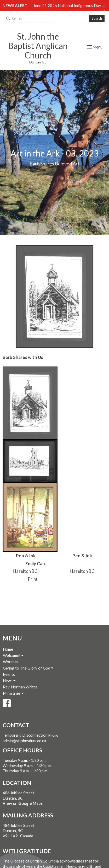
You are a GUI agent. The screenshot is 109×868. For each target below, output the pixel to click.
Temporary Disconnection (25, 735)
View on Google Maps (23, 803)
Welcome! (13, 655)
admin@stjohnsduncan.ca (24, 741)
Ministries (13, 693)
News (9, 681)
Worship (10, 662)
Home (8, 649)
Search (97, 18)
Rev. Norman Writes (20, 687)
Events (9, 674)
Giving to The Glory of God (28, 668)
